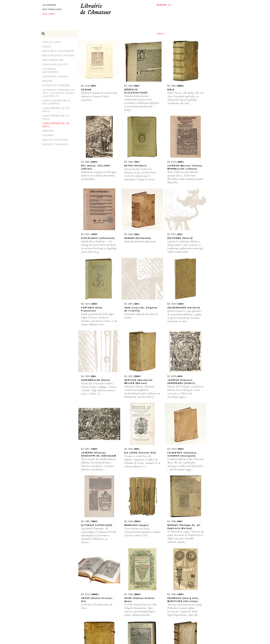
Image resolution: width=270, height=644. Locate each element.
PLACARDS (48, 135)
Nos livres (49, 14)
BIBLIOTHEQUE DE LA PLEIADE (59, 56)
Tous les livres (52, 42)
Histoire (47, 81)
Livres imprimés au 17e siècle (56, 117)
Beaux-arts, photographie (58, 51)
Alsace (47, 47)
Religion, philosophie (55, 140)
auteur (160, 33)
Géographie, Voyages (55, 77)
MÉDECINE (48, 131)
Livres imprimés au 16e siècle (56, 125)
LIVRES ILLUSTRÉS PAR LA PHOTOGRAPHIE (56, 102)
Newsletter (50, 633)
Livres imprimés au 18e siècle (56, 110)
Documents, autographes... (51, 71)
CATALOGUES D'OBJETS (55, 65)
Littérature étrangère (56, 86)
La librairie (49, 5)
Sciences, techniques (55, 144)
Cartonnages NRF (53, 60)
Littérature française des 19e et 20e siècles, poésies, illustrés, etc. (59, 93)
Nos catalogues (52, 9)
